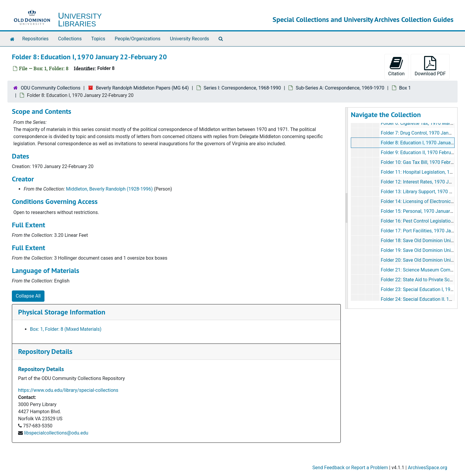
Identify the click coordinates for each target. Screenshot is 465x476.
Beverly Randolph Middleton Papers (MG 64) (142, 88)
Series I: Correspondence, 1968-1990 (242, 88)
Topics (98, 39)
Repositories (35, 39)
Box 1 (405, 88)
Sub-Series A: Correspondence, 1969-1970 (340, 88)
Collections (70, 39)
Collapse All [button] (28, 296)
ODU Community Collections (51, 88)
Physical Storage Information (62, 312)
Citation (396, 66)
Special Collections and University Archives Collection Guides (363, 19)
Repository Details (45, 351)
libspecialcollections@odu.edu (56, 433)
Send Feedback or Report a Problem (350, 468)
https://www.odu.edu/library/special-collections (68, 390)
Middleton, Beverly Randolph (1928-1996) (109, 189)
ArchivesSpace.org (427, 468)
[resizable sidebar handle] (347, 208)
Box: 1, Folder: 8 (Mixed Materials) (66, 329)
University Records (189, 39)
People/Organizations (138, 39)
